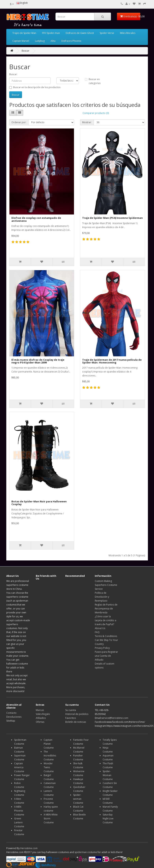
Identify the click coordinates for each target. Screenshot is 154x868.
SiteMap (11, 721)
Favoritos (71, 718)
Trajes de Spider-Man (24, 33)
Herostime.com (29, 848)
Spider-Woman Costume (108, 775)
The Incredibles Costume (50, 756)
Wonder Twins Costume (49, 767)
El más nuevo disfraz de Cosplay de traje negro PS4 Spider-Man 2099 (38, 361)
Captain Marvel (21, 41)
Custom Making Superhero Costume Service (106, 585)
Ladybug (40, 41)
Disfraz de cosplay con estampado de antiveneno (36, 219)
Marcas (40, 710)
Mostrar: (87, 122)
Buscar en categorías (93, 81)
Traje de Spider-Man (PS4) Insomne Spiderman (113, 218)
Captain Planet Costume (49, 744)
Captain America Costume (19, 767)
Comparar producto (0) (96, 113)
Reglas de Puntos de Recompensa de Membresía (106, 609)
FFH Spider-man (51, 33)
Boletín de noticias (76, 722)
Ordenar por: (19, 122)
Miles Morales (128, 33)
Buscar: (13, 74)
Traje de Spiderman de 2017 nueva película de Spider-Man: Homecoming (112, 361)
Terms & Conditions (106, 636)
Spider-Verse (107, 33)
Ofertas (40, 722)
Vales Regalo (43, 714)
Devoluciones (14, 717)
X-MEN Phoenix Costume (19, 811)
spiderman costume (86, 852)
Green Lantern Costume (19, 822)
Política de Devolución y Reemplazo (102, 597)
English (22, 3)
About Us (100, 628)
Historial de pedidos (77, 714)
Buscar (25, 51)
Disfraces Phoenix (71, 41)
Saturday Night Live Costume (108, 819)
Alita (53, 41)
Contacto (11, 713)
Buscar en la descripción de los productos (35, 87)
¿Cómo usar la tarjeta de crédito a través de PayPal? (106, 620)
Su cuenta (71, 710)
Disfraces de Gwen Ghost (80, 33)
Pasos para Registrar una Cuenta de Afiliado (106, 656)
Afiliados (41, 718)
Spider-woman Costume (78, 799)
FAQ (97, 632)
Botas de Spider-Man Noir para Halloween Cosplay (39, 503)
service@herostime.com (115, 718)
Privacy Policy (102, 648)
